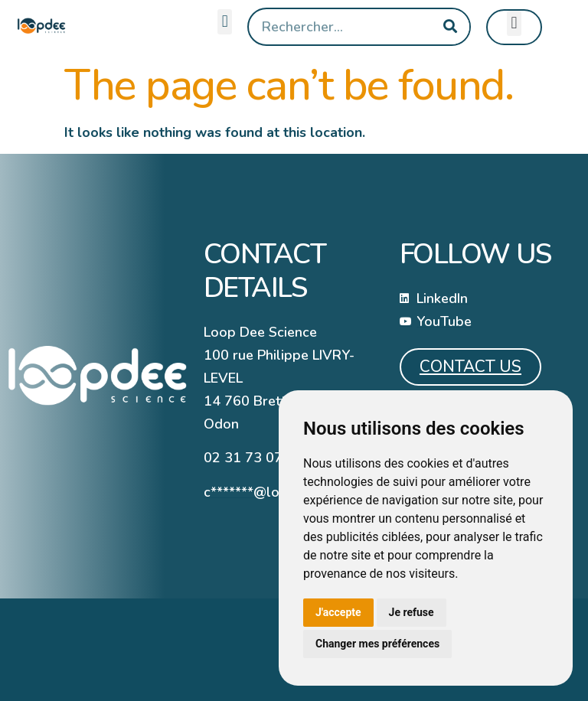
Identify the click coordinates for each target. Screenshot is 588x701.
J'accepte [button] (338, 612)
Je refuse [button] (412, 612)
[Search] (450, 27)
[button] (225, 22)
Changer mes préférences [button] (377, 644)
